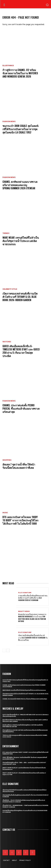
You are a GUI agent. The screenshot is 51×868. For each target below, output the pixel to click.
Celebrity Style (10, 289)
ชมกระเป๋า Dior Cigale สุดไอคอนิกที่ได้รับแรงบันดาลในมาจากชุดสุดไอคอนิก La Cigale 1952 (20, 129)
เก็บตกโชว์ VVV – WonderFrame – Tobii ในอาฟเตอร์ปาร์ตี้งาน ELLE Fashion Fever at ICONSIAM (25, 806)
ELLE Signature (25, 593)
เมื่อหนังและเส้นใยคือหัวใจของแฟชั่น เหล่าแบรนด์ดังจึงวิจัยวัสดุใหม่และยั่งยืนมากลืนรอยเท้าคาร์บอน (24, 791)
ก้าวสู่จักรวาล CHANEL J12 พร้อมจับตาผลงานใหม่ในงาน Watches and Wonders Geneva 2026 (20, 73)
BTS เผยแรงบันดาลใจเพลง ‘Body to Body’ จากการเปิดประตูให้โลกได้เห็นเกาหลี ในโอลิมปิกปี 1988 (20, 520)
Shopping (7, 460)
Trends (6, 233)
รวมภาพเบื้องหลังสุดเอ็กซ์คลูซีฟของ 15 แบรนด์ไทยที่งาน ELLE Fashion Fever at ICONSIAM (25, 811)
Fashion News (9, 121)
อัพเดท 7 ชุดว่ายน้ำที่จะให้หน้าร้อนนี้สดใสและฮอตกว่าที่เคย (19, 466)
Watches (7, 342)
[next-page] (8, 650)
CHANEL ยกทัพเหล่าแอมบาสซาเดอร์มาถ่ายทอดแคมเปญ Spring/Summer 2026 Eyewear (20, 185)
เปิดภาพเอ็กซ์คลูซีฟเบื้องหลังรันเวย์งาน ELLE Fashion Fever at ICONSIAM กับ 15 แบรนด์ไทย (33, 637)
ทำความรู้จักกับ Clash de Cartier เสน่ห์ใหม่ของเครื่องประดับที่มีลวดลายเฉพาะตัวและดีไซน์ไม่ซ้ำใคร (25, 731)
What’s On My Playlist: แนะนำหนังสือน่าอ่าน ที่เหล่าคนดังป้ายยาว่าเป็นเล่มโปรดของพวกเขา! (24, 769)
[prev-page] (4, 650)
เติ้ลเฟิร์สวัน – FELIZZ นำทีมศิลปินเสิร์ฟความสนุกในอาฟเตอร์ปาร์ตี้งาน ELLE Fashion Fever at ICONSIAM (24, 801)
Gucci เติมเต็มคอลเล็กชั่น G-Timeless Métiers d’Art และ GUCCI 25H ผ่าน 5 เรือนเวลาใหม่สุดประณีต (21, 351)
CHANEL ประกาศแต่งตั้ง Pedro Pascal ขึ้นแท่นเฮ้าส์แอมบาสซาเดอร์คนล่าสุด (21, 408)
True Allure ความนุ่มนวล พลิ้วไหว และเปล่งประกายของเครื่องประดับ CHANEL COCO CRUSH (25, 736)
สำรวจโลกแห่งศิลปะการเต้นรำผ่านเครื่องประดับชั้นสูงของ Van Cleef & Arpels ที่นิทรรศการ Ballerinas (25, 721)
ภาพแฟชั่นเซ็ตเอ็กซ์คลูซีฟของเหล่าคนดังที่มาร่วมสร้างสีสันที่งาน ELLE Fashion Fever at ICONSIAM (33, 598)
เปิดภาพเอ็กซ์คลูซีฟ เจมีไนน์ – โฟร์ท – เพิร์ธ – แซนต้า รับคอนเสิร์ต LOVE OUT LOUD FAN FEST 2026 (24, 763)
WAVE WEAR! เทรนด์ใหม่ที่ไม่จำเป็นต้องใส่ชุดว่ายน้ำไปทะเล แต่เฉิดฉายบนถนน (21, 241)
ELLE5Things (8, 66)
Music (5, 513)
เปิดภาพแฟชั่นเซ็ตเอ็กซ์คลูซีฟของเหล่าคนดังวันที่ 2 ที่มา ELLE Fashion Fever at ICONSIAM (26, 796)
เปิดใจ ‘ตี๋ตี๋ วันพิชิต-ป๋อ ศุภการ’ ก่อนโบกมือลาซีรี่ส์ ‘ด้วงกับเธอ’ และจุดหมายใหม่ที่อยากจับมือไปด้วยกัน (25, 758)
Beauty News (24, 611)
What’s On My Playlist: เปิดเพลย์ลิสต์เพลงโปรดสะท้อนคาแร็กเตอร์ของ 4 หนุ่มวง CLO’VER (24, 774)
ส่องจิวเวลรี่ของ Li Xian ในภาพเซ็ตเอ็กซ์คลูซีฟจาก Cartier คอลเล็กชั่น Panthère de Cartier (23, 726)
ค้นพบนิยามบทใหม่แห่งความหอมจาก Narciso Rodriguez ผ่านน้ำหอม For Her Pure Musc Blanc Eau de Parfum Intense (32, 618)
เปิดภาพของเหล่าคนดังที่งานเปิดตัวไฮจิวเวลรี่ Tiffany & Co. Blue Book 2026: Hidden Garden (20, 297)
